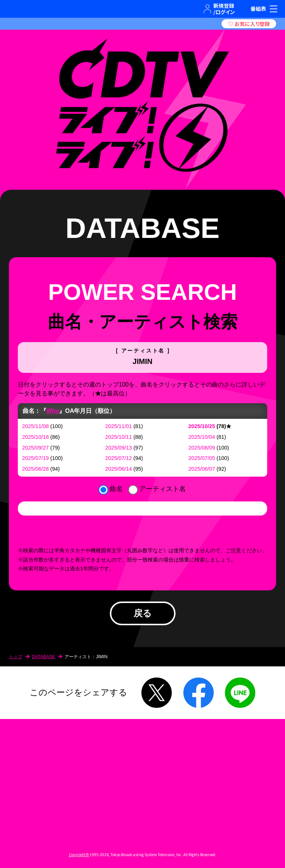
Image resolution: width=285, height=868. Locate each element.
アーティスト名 (163, 489)
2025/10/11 (119, 437)
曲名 (116, 489)
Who (53, 411)
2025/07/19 (36, 458)
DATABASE (43, 657)
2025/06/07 (202, 469)
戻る (143, 613)
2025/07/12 (119, 458)
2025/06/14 (119, 469)
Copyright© (79, 854)
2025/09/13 (119, 448)
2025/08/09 (202, 448)
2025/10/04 (202, 437)
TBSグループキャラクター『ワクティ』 (39, 9)
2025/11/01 (119, 426)
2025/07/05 (202, 458)
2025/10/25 (202, 426)
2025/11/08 (36, 426)
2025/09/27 (36, 448)
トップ (16, 657)
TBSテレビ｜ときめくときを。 (17, 9)
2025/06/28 (36, 469)
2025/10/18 (36, 437)
